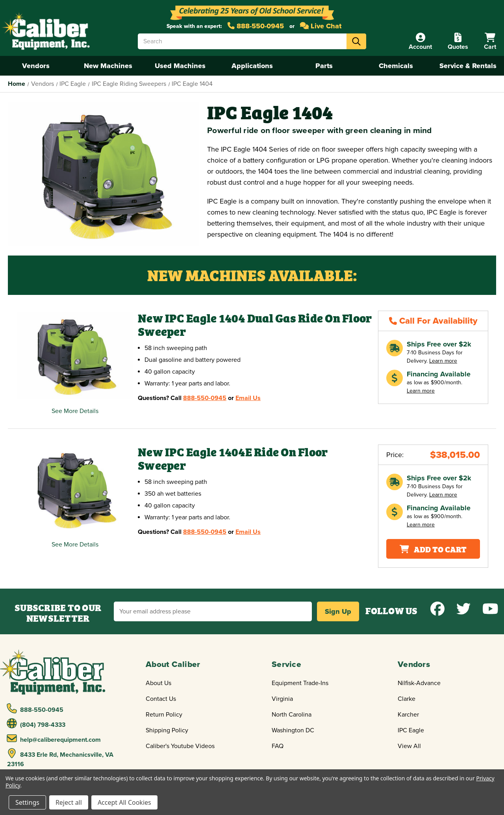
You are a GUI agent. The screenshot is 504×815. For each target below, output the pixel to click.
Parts (324, 66)
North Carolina (292, 715)
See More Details (75, 411)
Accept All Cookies (124, 802)
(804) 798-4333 (36, 724)
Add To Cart (433, 549)
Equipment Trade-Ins (300, 683)
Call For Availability (433, 321)
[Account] (420, 42)
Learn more (443, 361)
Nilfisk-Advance (419, 683)
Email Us (248, 398)
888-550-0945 (256, 26)
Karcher (408, 715)
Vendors (36, 66)
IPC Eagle (411, 730)
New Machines (108, 66)
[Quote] (458, 42)
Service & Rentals (468, 66)
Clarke (407, 699)
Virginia (282, 699)
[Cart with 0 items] (490, 42)
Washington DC (293, 730)
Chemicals (396, 66)
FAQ (278, 746)
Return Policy (164, 715)
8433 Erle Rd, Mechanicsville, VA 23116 (60, 758)
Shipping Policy (167, 730)
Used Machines (180, 66)
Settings (27, 802)
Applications (252, 66)
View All (409, 746)
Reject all (69, 802)
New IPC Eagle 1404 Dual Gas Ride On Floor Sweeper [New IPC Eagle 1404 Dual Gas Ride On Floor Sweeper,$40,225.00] (255, 325)
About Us (158, 683)
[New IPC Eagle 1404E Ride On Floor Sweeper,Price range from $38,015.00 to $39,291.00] (75, 489)
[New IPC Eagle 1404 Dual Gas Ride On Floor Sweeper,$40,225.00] (75, 355)
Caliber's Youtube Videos (180, 746)
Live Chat (321, 26)
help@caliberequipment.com (54, 739)
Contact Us (161, 699)
